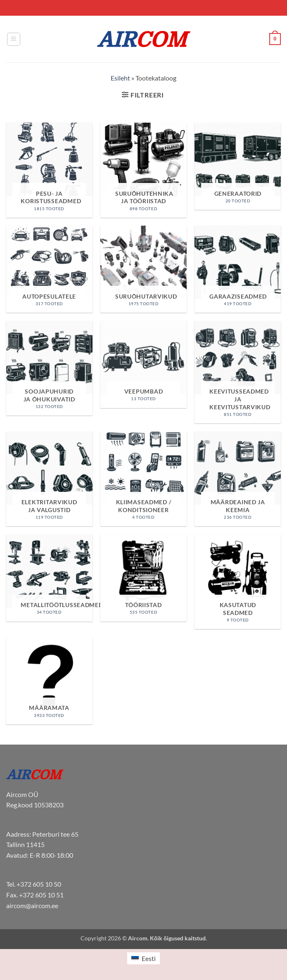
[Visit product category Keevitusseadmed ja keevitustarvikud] (238, 372)
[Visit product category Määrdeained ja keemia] (238, 479)
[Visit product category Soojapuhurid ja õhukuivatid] (49, 368)
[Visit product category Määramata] (49, 681)
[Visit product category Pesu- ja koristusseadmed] (49, 170)
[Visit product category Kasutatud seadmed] (238, 582)
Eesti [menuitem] (149, 958)
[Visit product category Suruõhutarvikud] (143, 269)
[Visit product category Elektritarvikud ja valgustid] (49, 479)
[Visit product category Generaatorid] (238, 166)
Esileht (120, 78)
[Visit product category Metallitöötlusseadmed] (49, 578)
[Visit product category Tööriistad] (143, 578)
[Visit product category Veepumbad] (143, 364)
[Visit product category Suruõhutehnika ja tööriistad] (143, 170)
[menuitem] (143, 958)
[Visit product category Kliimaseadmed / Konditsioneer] (143, 479)
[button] (14, 39)
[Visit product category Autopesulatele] (49, 269)
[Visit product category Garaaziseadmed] (238, 269)
